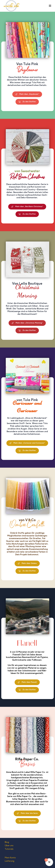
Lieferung (9, 861)
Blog (7, 842)
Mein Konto (10, 858)
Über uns (9, 845)
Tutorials (9, 849)
